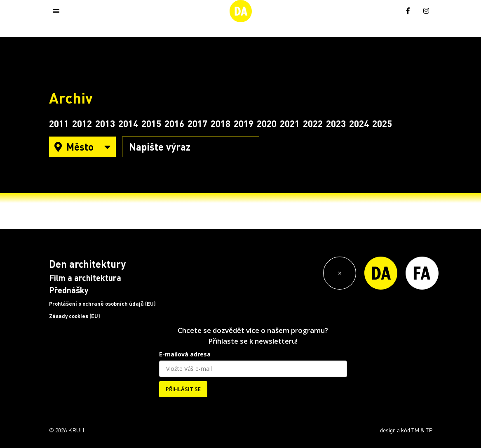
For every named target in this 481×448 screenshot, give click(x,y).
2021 (290, 123)
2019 (244, 123)
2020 (267, 123)
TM (415, 430)
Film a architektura (85, 278)
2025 (382, 123)
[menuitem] (390, 10)
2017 (197, 123)
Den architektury (87, 264)
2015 (151, 123)
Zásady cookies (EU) (75, 316)
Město (82, 147)
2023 (336, 123)
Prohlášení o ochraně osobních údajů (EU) (102, 304)
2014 (128, 123)
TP (429, 430)
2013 (105, 123)
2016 (174, 123)
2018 (221, 123)
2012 (82, 123)
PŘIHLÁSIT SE (183, 389)
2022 (313, 123)
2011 (59, 123)
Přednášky (69, 290)
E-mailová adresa (185, 354)
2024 (359, 123)
